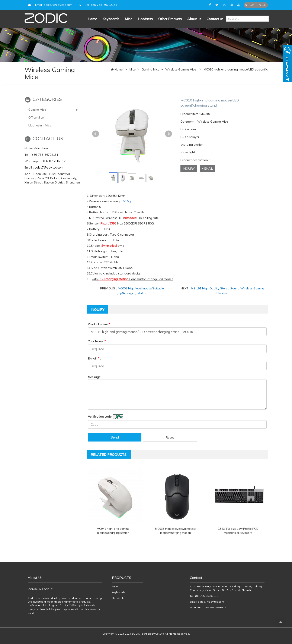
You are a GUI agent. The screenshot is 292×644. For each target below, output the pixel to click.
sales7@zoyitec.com (49, 167)
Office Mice (36, 117)
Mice (129, 19)
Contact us (215, 19)
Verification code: (100, 417)
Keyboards (111, 19)
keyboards (119, 592)
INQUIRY (189, 169)
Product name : (100, 324)
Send (115, 437)
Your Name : (98, 341)
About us (194, 19)
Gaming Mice (150, 69)
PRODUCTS (122, 578)
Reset (170, 437)
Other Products (170, 19)
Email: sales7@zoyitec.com (49, 5)
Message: (94, 377)
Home (92, 19)
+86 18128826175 (55, 161)
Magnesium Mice (40, 125)
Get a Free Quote (256, 5)
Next (169, 134)
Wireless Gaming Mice (181, 69)
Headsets (145, 19)
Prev (96, 134)
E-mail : (94, 358)
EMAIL (208, 169)
